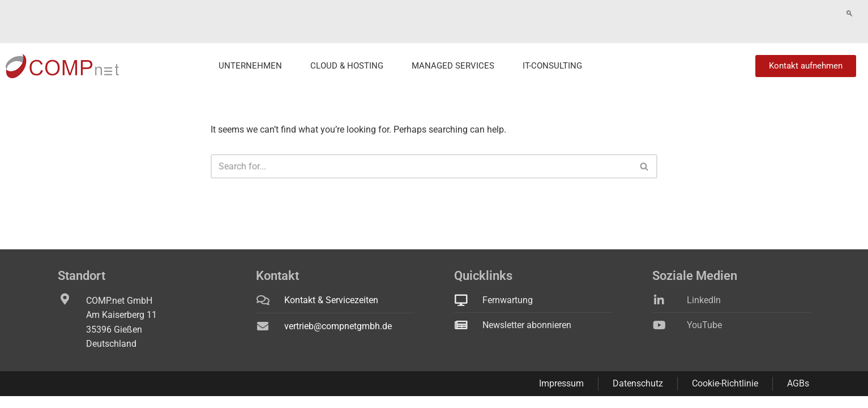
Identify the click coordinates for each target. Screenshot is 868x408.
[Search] (421, 150)
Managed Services (453, 50)
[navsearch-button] (738, 14)
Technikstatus (780, 14)
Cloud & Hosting (347, 50)
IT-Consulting (552, 50)
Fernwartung (835, 14)
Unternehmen (250, 50)
